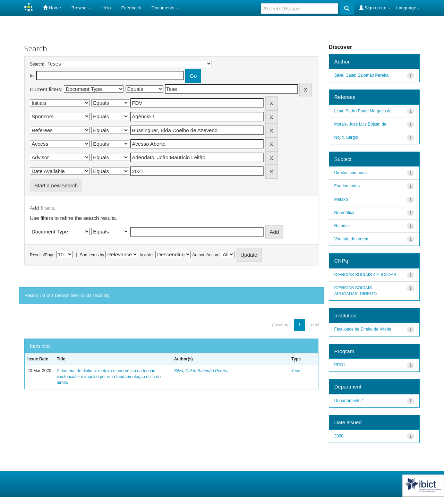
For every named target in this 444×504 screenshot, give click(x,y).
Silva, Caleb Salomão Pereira (201, 371)
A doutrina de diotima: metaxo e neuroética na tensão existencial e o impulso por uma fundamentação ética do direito (109, 377)
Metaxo (341, 199)
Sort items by (92, 255)
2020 (339, 436)
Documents (165, 8)
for (32, 76)
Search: (37, 64)
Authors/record (206, 255)
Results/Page (42, 255)
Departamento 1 (349, 401)
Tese (296, 371)
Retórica (342, 226)
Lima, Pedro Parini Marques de (363, 111)
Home (52, 8)
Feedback (131, 8)
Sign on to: (375, 8)
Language (408, 8)
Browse (81, 8)
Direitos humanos (351, 173)
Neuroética (344, 213)
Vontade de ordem (351, 239)
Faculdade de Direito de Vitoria (363, 329)
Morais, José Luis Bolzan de (360, 124)
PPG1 (340, 365)
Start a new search (56, 185)
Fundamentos (347, 186)
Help (106, 8)
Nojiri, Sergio (346, 137)
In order (147, 255)
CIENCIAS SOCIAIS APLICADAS (365, 275)
